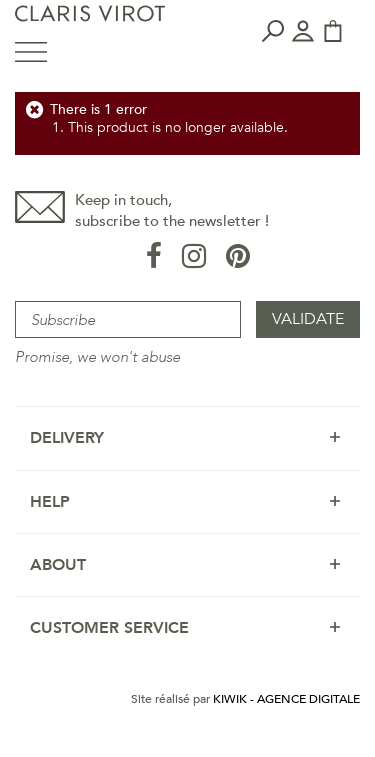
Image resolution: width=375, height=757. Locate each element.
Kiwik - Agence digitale (286, 699)
